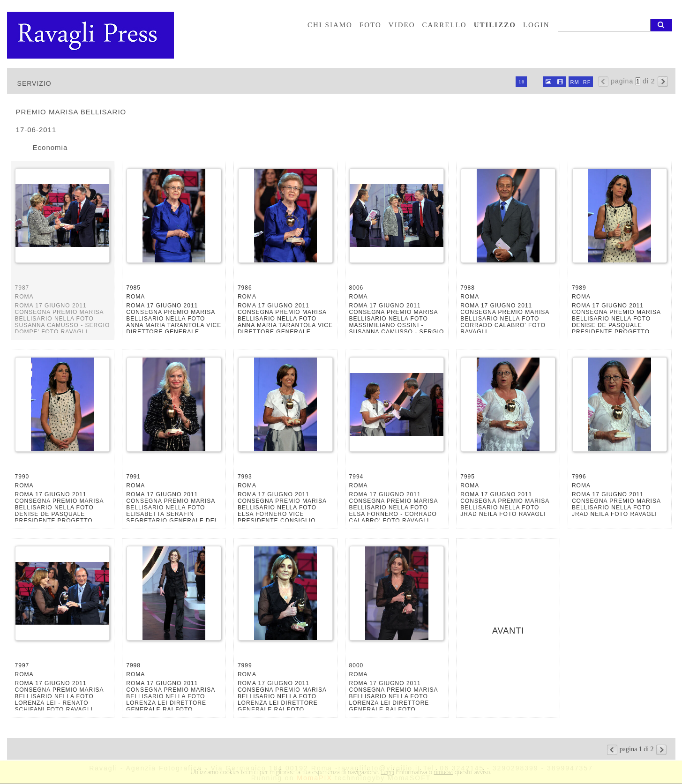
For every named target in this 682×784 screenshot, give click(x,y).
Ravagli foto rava (91, 35)
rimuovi (444, 772)
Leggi (388, 772)
